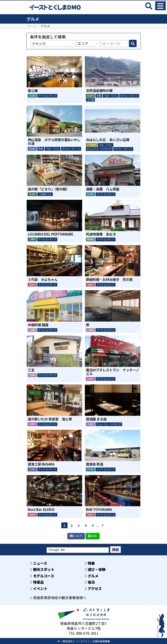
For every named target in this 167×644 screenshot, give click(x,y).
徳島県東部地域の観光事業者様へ (58, 598)
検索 (115, 550)
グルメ (91, 576)
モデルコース (42, 576)
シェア (76, 536)
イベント (39, 588)
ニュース (39, 563)
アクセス (93, 588)
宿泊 (90, 582)
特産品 (37, 582)
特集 (90, 563)
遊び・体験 (95, 569)
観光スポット (42, 569)
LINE (92, 536)
